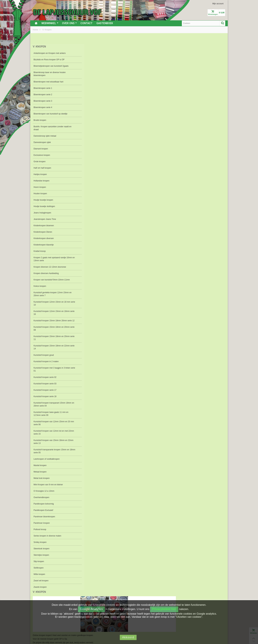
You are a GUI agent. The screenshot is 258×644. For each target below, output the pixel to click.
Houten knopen (40, 194)
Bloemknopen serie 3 (43, 101)
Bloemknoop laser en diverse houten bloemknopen (50, 74)
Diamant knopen (41, 149)
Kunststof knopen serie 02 (45, 380)
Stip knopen (39, 564)
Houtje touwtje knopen (43, 200)
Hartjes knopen (40, 174)
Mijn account (218, 4)
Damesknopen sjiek (42, 142)
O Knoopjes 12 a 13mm (44, 494)
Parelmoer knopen (42, 526)
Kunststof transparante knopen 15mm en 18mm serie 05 (51, 454)
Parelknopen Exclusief (43, 513)
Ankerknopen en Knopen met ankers (50, 53)
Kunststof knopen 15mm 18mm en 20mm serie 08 (52, 331)
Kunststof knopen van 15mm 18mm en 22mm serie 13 (50, 445)
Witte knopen (39, 577)
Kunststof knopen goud (44, 358)
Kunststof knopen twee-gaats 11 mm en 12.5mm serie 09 (51, 417)
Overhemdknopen (41, 500)
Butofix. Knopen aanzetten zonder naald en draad (51, 128)
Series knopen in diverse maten (47, 539)
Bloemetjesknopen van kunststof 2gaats (51, 66)
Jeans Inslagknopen (42, 213)
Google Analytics (91, 609)
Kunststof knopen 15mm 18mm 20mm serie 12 (50, 322)
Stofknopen (39, 571)
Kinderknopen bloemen (44, 226)
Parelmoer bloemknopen (44, 520)
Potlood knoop (40, 532)
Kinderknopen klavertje (44, 245)
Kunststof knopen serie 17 (45, 393)
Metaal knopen (40, 475)
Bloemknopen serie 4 (43, 107)
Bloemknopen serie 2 (43, 95)
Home (36, 30)
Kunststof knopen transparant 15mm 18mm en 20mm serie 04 (49, 407)
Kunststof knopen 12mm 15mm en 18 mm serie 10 (52, 303)
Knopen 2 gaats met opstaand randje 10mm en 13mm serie (50, 259)
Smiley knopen (40, 545)
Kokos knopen (40, 286)
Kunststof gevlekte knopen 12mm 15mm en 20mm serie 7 (51, 294)
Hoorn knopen (40, 187)
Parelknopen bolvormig (44, 507)
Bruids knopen (40, 120)
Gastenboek (105, 23)
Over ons (69, 23)
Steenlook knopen (41, 552)
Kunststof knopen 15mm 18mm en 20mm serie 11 (52, 341)
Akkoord (128, 637)
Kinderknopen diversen (44, 238)
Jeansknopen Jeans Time (45, 219)
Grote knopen (40, 162)
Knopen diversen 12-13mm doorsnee (50, 267)
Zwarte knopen (40, 590)
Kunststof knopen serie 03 (45, 387)
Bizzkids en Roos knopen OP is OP (49, 60)
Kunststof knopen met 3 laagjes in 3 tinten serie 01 (52, 372)
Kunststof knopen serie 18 (45, 399)
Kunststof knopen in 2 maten (46, 364)
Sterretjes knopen (41, 558)
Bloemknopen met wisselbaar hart (48, 82)
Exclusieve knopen (42, 155)
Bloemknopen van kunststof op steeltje (50, 114)
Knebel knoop (40, 251)
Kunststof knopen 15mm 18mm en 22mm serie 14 (52, 350)
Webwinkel (50, 23)
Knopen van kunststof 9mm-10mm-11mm (52, 280)
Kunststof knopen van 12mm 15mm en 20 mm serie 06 (52, 426)
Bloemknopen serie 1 (43, 88)
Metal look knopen (42, 481)
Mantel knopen (40, 468)
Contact (86, 23)
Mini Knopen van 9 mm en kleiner (48, 488)
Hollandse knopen (41, 181)
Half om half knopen (42, 168)
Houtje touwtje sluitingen (44, 206)
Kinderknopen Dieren (43, 232)
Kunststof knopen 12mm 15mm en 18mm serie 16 (52, 313)
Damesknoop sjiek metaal (45, 136)
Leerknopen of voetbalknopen (47, 462)
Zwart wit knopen (41, 584)
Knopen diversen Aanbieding (46, 273)
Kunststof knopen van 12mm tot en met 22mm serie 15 (51, 435)
